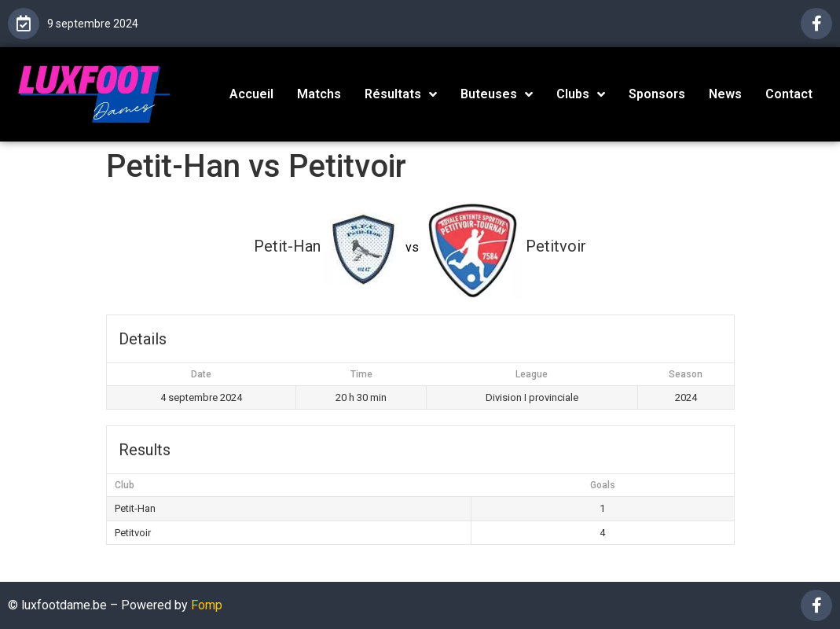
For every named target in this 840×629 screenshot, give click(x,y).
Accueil (251, 94)
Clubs (581, 94)
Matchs (319, 94)
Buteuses (497, 94)
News (725, 94)
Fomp (207, 605)
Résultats (401, 94)
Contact (789, 94)
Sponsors (657, 94)
